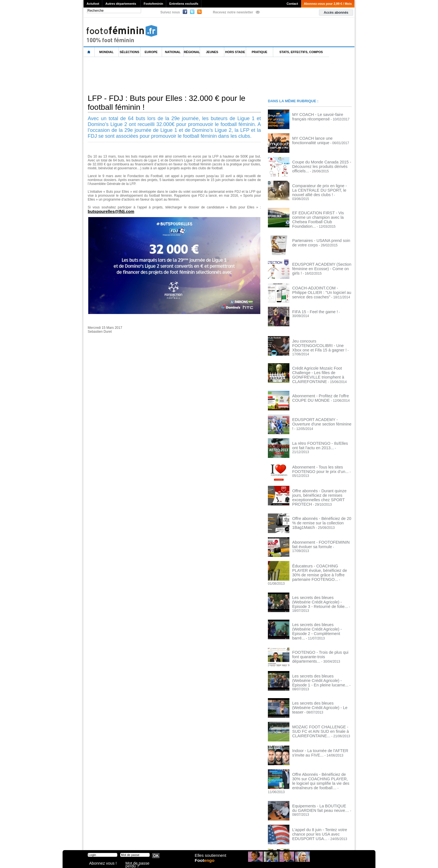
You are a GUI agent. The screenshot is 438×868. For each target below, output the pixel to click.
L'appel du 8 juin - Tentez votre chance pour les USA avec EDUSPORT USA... (321, 790)
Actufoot (93, 4)
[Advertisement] (185, 75)
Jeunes (212, 52)
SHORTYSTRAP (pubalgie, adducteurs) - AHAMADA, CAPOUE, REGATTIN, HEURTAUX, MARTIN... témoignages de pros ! (322, 818)
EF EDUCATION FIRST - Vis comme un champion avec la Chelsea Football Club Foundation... (322, 213)
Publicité (230, 840)
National (173, 52)
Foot (206, 864)
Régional (192, 52)
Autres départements (121, 4)
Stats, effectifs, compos (301, 52)
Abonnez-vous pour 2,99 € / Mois (328, 4)
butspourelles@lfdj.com (108, 211)
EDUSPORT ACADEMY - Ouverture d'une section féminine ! (319, 407)
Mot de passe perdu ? (140, 864)
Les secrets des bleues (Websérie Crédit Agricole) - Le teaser (317, 670)
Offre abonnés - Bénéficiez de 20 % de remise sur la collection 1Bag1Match (321, 502)
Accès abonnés (336, 13)
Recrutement (209, 840)
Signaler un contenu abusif (173, 840)
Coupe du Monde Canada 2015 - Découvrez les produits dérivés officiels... (317, 166)
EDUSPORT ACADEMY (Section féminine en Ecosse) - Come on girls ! (320, 259)
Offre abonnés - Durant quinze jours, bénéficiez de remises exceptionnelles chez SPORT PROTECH (320, 480)
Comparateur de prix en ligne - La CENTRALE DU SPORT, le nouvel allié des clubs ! (321, 189)
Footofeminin (153, 4)
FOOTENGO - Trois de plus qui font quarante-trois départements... (319, 622)
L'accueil (89, 52)
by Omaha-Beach (255, 840)
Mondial (106, 52)
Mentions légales (123, 840)
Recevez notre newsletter (233, 12)
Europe (151, 52)
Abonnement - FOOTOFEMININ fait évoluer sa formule (319, 525)
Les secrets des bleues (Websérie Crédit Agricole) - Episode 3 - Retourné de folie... (321, 577)
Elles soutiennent (210, 859)
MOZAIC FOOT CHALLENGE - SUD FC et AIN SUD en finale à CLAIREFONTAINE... (319, 695)
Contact (292, 4)
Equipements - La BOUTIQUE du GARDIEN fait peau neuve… (317, 766)
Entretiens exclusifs (184, 4)
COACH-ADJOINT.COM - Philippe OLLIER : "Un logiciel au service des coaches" (319, 284)
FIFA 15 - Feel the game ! (311, 304)
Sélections (129, 52)
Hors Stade (235, 52)
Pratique (260, 52)
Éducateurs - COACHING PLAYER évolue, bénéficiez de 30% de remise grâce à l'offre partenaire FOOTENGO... (322, 551)
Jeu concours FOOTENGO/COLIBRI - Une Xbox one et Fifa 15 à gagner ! (320, 336)
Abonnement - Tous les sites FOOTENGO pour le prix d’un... (316, 454)
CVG (144, 840)
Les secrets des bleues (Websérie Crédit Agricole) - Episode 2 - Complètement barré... (317, 600)
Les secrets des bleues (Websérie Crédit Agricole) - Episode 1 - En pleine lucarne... (321, 648)
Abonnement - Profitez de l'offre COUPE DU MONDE (316, 383)
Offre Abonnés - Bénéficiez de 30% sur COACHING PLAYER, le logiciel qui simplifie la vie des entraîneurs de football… (321, 745)
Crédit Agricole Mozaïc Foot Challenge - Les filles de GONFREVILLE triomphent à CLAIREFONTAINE (322, 361)
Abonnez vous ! (100, 864)
